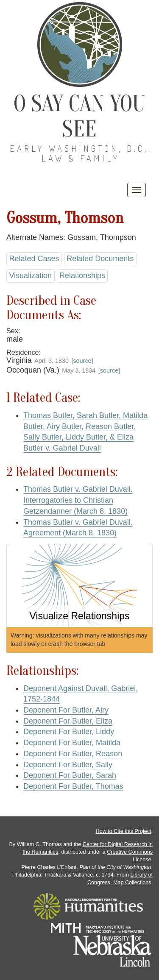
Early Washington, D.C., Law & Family (81, 153)
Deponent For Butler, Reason (73, 754)
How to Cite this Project (124, 831)
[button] (79, 586)
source (82, 361)
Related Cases (34, 259)
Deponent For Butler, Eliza (68, 721)
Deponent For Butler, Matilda (72, 743)
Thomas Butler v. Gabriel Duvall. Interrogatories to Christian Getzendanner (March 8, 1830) (78, 500)
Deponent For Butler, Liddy (69, 732)
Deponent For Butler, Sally (68, 765)
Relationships (82, 276)
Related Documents (100, 259)
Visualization (30, 276)
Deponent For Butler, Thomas (73, 786)
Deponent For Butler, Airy (66, 710)
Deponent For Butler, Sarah (70, 775)
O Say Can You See (79, 116)
